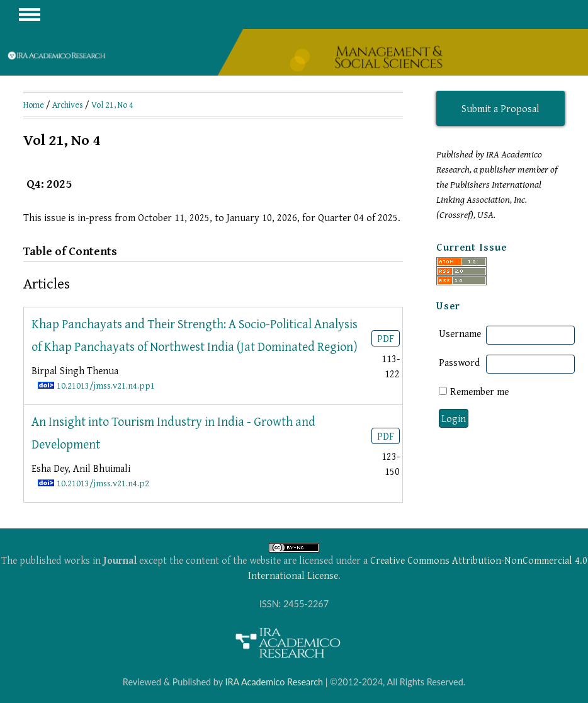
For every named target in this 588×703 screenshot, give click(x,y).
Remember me (479, 391)
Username (460, 333)
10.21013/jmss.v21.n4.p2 (103, 483)
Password (459, 362)
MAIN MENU (30, 14)
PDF (386, 338)
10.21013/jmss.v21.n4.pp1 (106, 385)
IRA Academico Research (274, 682)
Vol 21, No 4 (112, 105)
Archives (68, 105)
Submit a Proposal (500, 108)
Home (34, 105)
